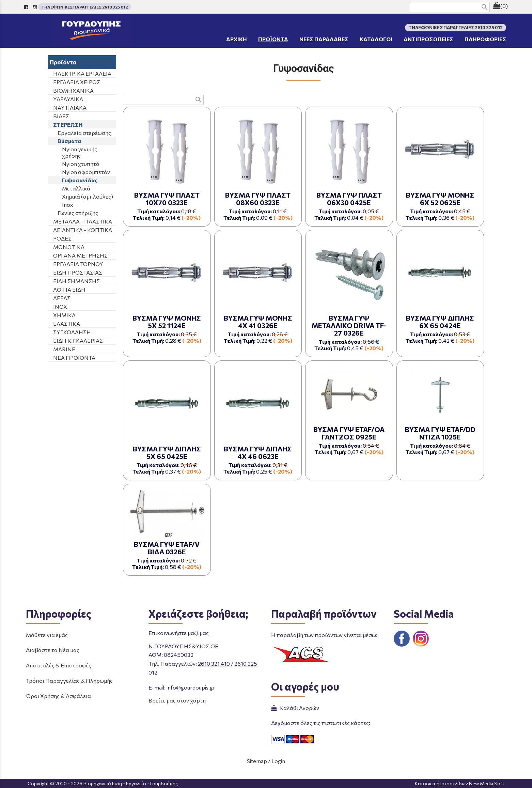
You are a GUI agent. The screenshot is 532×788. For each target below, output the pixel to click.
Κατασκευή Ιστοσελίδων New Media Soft (460, 783)
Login (278, 761)
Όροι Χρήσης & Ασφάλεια (58, 696)
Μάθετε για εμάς (47, 635)
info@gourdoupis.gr (191, 687)
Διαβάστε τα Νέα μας (53, 650)
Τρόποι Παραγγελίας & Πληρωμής (69, 681)
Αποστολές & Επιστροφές (59, 665)
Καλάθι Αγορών (295, 708)
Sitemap (257, 761)
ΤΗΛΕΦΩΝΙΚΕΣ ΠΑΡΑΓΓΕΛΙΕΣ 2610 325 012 (85, 7)
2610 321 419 (214, 663)
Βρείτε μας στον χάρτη (177, 700)
